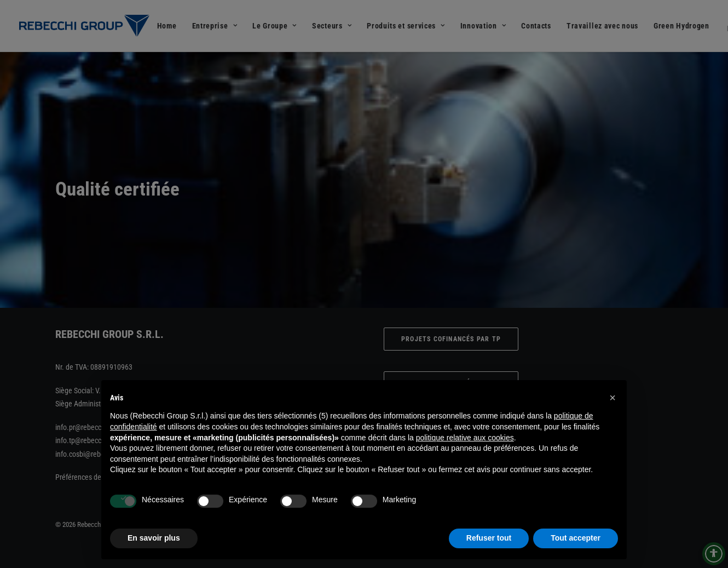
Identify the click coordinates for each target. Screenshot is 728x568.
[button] (613, 398)
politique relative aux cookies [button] (465, 438)
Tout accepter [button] (576, 538)
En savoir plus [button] (154, 538)
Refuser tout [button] (489, 538)
